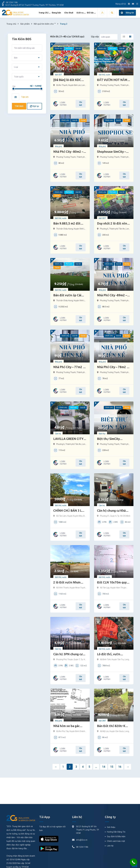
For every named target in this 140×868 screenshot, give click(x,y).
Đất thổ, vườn (104, 75)
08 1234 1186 (82, 847)
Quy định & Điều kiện (116, 836)
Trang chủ (11, 24)
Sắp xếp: (95, 37)
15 (112, 767)
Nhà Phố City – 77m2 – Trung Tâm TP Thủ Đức (69, 367)
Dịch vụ (80, 13)
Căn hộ (58, 434)
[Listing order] (109, 37)
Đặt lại (34, 106)
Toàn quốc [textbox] (19, 77)
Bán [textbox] (16, 58)
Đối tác (90, 13)
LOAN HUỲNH (63, 104)
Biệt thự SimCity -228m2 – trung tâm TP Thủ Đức (113, 439)
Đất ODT (59, 75)
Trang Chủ (44, 13)
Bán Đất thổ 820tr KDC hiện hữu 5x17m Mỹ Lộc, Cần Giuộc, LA (113, 726)
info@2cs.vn (82, 840)
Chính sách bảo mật (116, 841)
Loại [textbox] (16, 67)
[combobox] (27, 58)
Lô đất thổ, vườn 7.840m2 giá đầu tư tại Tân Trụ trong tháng (113, 654)
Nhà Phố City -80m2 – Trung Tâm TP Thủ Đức (69, 152)
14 (104, 767)
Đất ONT (102, 721)
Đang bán (56, 13)
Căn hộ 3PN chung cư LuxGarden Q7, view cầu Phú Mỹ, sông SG (68, 654)
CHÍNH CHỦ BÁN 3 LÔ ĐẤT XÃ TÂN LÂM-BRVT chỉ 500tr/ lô (69, 511)
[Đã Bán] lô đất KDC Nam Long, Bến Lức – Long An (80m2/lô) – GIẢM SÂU (68, 80)
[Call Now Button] (134, 862)
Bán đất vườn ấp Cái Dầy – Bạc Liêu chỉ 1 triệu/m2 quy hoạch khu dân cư (70, 295)
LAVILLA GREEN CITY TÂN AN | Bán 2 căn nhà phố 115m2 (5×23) (70, 439)
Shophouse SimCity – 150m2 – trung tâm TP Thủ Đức (113, 152)
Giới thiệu (111, 827)
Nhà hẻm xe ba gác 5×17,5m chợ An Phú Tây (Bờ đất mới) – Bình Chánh (69, 726)
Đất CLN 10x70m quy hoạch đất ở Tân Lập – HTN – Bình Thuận (112, 583)
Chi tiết (81, 104)
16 (120, 767)
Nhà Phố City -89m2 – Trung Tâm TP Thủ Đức (113, 295)
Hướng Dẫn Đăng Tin (116, 832)
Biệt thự (102, 434)
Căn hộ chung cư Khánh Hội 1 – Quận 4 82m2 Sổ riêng (113, 511)
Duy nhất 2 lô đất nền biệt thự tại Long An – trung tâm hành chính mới (112, 224)
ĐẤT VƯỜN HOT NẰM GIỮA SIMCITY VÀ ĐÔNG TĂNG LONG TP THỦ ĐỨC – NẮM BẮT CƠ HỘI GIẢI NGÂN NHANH (113, 80)
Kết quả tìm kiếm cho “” (45, 24)
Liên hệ (110, 846)
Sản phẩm (25, 24)
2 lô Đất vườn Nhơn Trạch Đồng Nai (67, 583)
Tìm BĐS (19, 106)
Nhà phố (59, 146)
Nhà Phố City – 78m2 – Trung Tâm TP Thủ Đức (113, 367)
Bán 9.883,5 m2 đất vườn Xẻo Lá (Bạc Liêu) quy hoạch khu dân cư (69, 224)
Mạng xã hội (121, 4)
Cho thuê (69, 13)
